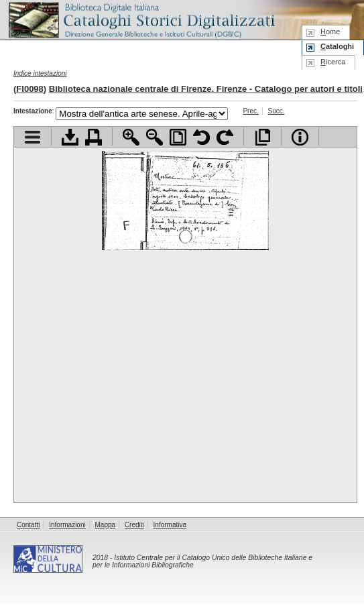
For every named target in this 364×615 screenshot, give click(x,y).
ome (330, 32)
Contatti (28, 525)
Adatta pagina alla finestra (178, 137)
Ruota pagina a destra (225, 137)
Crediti (134, 525)
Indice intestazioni (40, 73)
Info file (300, 137)
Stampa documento (94, 137)
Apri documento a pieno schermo (262, 137)
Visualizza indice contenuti (33, 137)
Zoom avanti (131, 137)
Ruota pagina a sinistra (201, 137)
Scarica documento (70, 137)
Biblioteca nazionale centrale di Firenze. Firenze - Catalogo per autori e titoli (206, 89)
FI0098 (29, 89)
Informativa (170, 525)
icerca (333, 62)
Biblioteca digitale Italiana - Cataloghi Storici (141, 19)
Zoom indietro (155, 137)
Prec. (250, 111)
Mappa (106, 525)
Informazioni (67, 525)
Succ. (277, 111)
